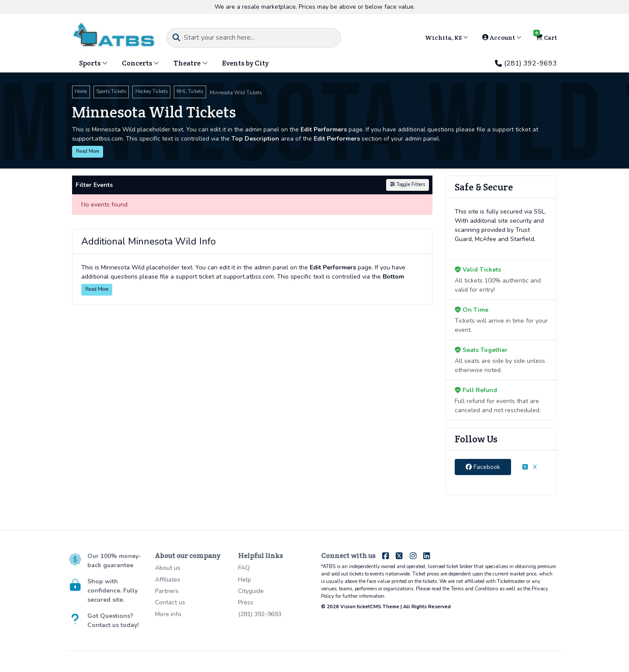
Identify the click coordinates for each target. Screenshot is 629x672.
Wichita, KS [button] (447, 38)
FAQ (244, 568)
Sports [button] (93, 63)
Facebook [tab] (483, 467)
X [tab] (530, 467)
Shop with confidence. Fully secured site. (112, 591)
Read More (88, 151)
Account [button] (502, 38)
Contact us (170, 602)
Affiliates (168, 580)
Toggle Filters (408, 184)
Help (245, 580)
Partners (167, 591)
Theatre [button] (191, 63)
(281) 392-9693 (526, 63)
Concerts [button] (141, 63)
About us (168, 568)
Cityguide (251, 591)
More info (168, 614)
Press (246, 602)
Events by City (245, 63)
